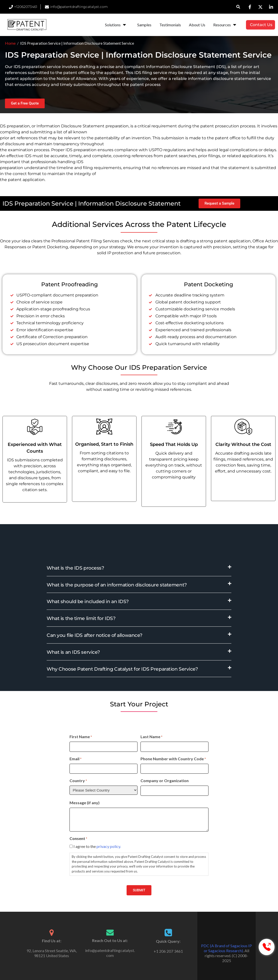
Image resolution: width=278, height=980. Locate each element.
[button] (238, 7)
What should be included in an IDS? (88, 601)
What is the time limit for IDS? (81, 618)
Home (10, 43)
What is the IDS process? (75, 568)
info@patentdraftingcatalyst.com (110, 953)
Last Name (151, 737)
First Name (81, 737)
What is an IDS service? (73, 652)
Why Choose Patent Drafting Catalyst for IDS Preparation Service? (122, 669)
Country (78, 781)
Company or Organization (165, 780)
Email (75, 759)
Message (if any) (85, 803)
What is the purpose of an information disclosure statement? (117, 585)
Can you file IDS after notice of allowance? (95, 635)
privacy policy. (109, 846)
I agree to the (97, 846)
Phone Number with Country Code (173, 759)
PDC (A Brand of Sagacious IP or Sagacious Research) (226, 948)
